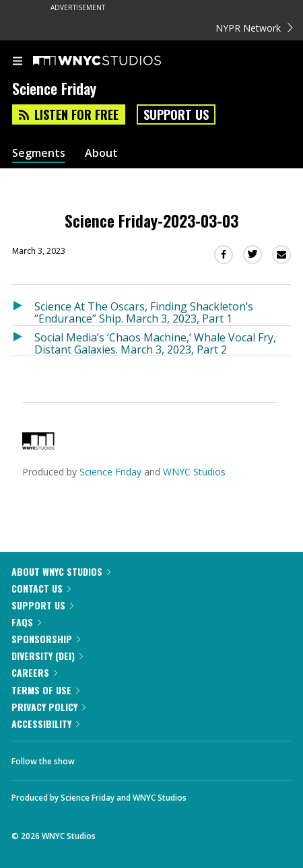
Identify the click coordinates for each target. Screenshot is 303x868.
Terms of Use (45, 690)
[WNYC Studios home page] (114, 61)
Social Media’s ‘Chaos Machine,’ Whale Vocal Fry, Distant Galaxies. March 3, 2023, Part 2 (155, 343)
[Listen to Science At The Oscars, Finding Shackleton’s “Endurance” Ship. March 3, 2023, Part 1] (23, 310)
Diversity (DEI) (47, 656)
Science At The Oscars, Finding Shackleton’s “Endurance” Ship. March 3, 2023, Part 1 (144, 312)
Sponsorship (46, 639)
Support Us (176, 114)
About (101, 153)
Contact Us (41, 588)
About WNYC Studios (61, 571)
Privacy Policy (48, 707)
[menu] (18, 62)
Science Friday (110, 472)
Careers (34, 672)
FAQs (26, 622)
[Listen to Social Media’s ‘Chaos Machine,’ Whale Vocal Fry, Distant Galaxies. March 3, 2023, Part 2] (23, 341)
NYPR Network (254, 28)
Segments (39, 153)
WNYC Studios (194, 472)
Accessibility (45, 724)
